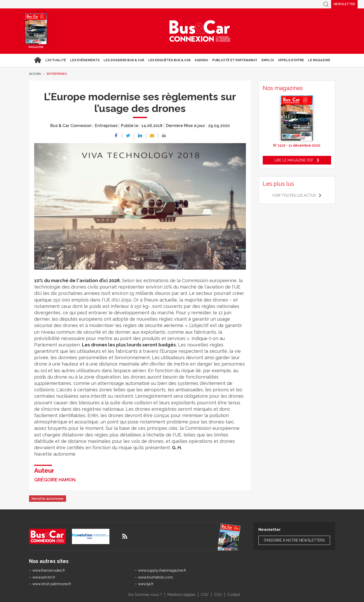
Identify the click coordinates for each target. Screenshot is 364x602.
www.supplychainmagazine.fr (162, 570)
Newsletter (344, 4)
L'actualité (56, 60)
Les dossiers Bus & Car (124, 60)
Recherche (326, 4)
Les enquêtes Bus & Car (169, 60)
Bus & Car (200, 31)
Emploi (268, 60)
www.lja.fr (146, 584)
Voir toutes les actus (294, 195)
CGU (218, 595)
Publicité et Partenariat (235, 60)
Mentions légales (181, 595)
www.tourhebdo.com (155, 577)
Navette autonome (48, 499)
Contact (234, 595)
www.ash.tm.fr (44, 577)
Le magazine (319, 60)
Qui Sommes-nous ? (145, 595)
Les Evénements (85, 60)
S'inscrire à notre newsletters (294, 540)
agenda (201, 60)
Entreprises (57, 74)
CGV (205, 595)
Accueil (38, 60)
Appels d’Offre (291, 60)
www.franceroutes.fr (49, 570)
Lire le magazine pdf (294, 160)
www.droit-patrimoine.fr (52, 584)
